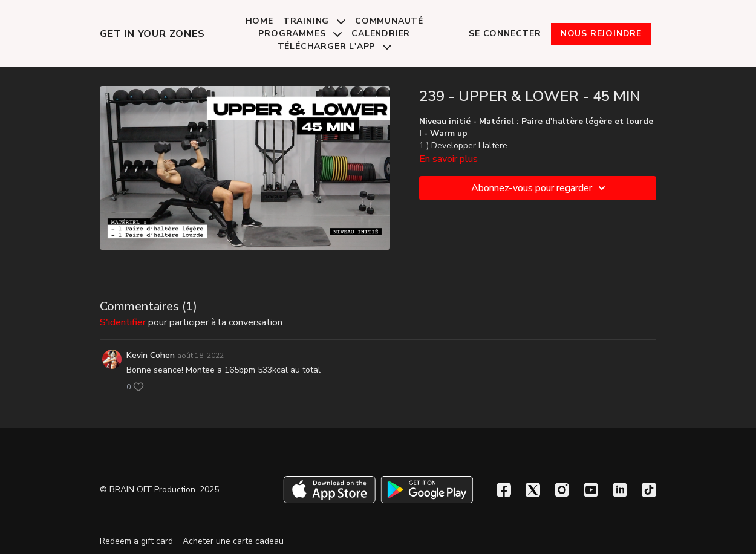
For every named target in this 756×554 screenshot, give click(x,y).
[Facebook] (504, 490)
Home (259, 21)
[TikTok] (649, 490)
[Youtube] (591, 490)
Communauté (389, 21)
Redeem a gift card (136, 541)
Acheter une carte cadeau (233, 541)
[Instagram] (562, 490)
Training (314, 21)
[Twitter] (533, 490)
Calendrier (381, 34)
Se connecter (505, 34)
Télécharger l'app (334, 46)
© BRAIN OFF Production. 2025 (159, 490)
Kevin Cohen (151, 355)
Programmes (300, 34)
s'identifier (123, 322)
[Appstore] (329, 490)
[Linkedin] (620, 490)
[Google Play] (427, 490)
